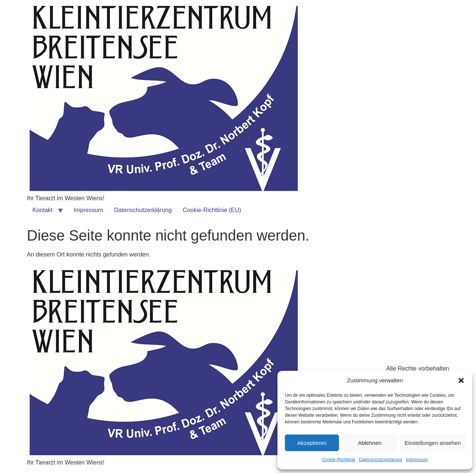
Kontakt (43, 210)
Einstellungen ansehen (433, 443)
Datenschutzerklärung (381, 460)
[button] (461, 380)
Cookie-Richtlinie (339, 460)
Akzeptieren (312, 443)
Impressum (417, 460)
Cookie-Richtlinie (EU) (212, 210)
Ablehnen (370, 443)
